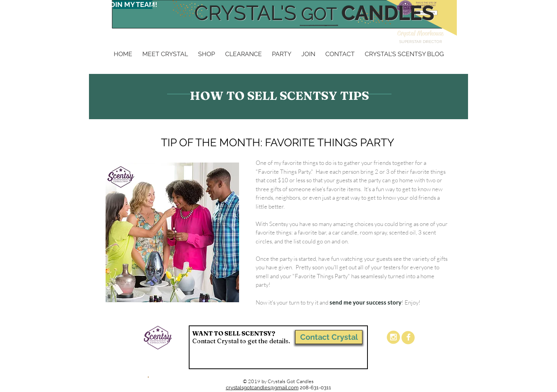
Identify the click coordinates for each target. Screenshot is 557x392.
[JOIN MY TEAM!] (132, 5)
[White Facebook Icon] (408, 337)
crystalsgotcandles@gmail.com (262, 388)
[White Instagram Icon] (393, 337)
